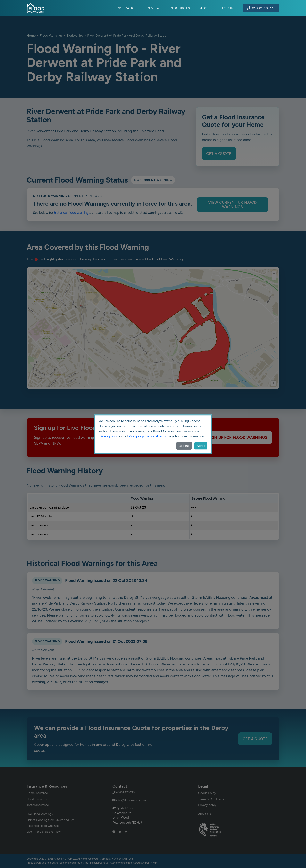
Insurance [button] (128, 8)
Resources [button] (181, 8)
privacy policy (108, 436)
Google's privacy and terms (148, 436)
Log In (228, 8)
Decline (184, 446)
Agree (201, 446)
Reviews (154, 8)
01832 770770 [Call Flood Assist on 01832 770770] (261, 8)
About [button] (207, 8)
